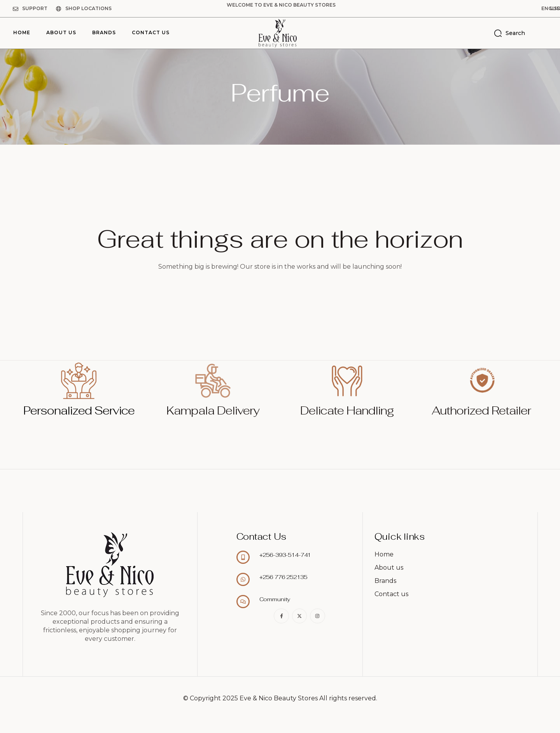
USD (542, 8)
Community (275, 599)
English (511, 8)
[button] (511, 9)
